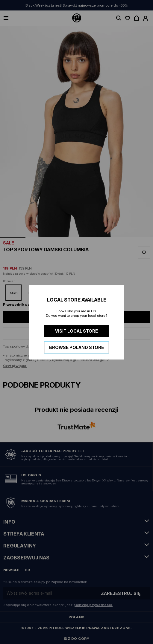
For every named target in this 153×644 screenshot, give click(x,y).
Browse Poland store (76, 347)
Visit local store (76, 331)
